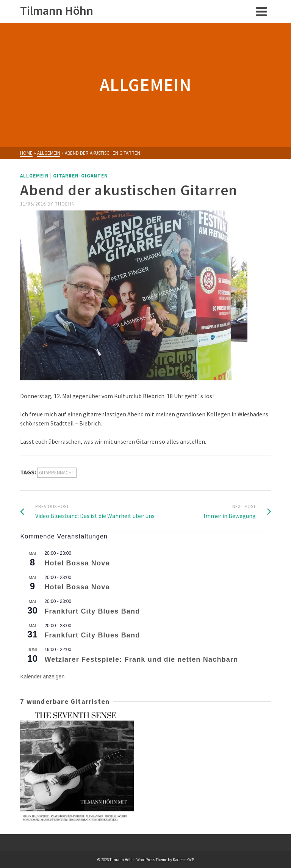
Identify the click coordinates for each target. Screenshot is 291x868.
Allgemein (34, 176)
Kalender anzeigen (42, 677)
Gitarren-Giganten (81, 176)
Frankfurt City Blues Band (92, 611)
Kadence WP (183, 860)
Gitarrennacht (57, 473)
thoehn (65, 204)
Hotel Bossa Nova (77, 563)
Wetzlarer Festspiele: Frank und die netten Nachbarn (141, 659)
